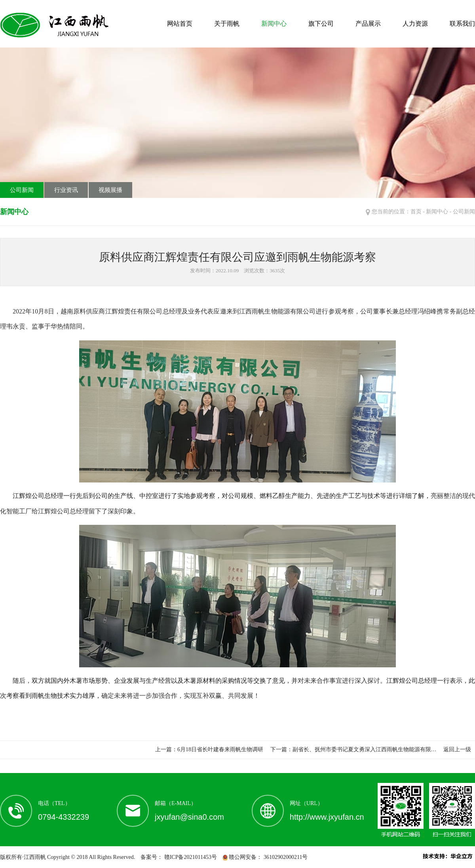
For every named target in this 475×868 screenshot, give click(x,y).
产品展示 (368, 24)
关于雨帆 (227, 24)
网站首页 (180, 24)
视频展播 (110, 190)
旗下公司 (321, 24)
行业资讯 (66, 190)
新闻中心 (274, 24)
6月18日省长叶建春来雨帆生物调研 (220, 749)
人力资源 (415, 24)
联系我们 (462, 24)
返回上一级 (457, 749)
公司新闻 (22, 190)
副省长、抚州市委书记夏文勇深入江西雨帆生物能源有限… (365, 749)
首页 (416, 212)
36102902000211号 (285, 857)
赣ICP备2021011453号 (190, 857)
